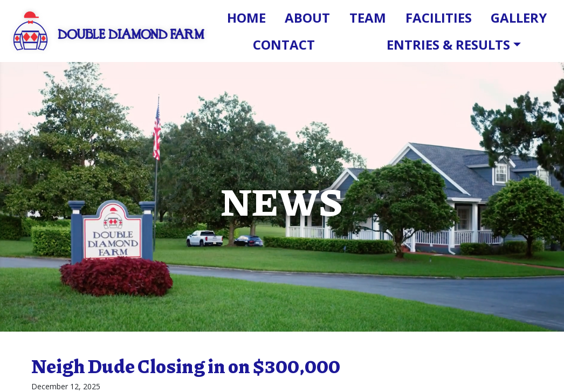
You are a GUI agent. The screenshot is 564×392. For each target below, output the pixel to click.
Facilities (439, 18)
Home (246, 18)
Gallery (519, 18)
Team (368, 18)
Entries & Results (448, 44)
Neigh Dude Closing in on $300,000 (186, 366)
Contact (284, 44)
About (307, 18)
